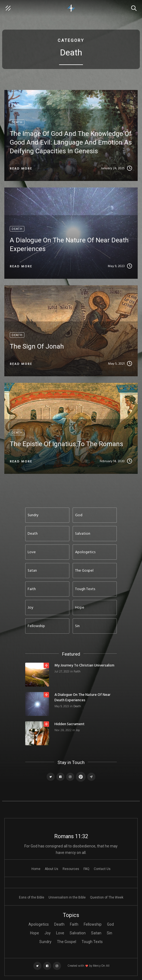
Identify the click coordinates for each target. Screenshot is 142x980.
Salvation (78, 933)
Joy (78, 730)
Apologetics (39, 924)
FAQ (86, 869)
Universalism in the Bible (67, 897)
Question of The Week (107, 897)
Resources (71, 869)
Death (77, 706)
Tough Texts (92, 942)
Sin (109, 933)
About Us (51, 869)
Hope (35, 933)
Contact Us (102, 869)
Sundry (45, 942)
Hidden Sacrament (70, 724)
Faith (77, 672)
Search (135, 5)
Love (60, 933)
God (110, 924)
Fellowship (93, 924)
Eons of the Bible (32, 897)
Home (36, 869)
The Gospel (67, 942)
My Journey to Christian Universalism (84, 666)
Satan (96, 933)
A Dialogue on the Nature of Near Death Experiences (83, 698)
